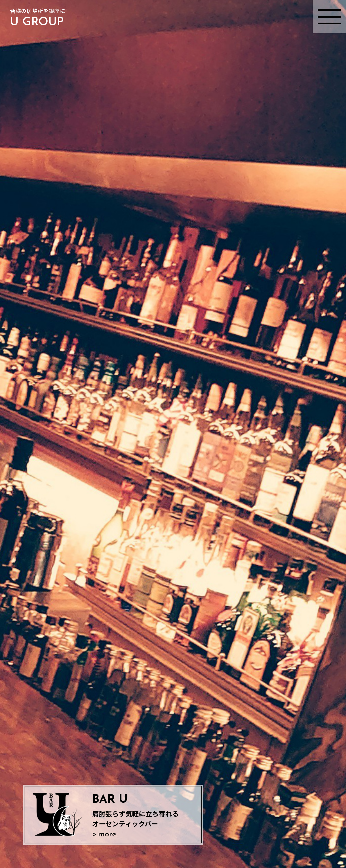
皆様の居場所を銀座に (38, 18)
